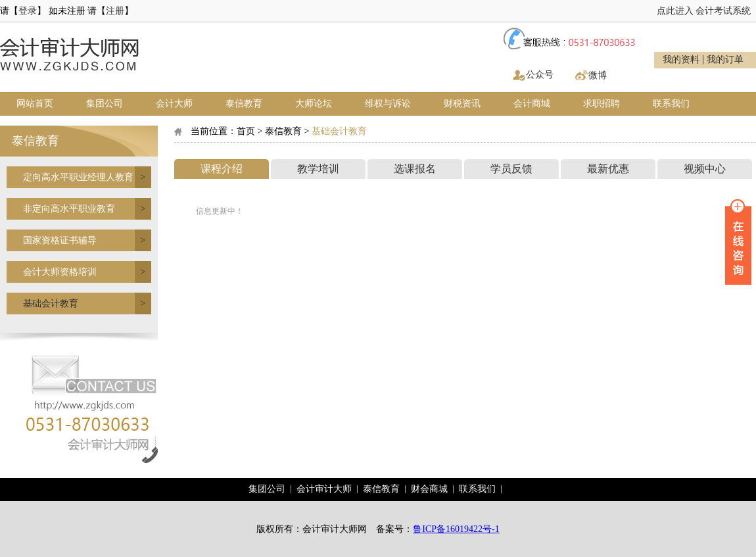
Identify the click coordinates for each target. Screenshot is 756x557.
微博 (598, 75)
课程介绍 (222, 169)
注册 (115, 11)
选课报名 (415, 169)
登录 (28, 11)
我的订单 (725, 60)
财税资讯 (462, 104)
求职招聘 (602, 104)
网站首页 (35, 104)
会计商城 (532, 104)
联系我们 (671, 104)
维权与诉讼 (388, 104)
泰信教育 (244, 104)
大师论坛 (314, 104)
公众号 (540, 75)
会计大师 (174, 104)
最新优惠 (608, 169)
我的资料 (681, 60)
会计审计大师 (324, 489)
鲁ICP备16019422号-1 (456, 529)
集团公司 (105, 104)
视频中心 (705, 169)
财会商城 (429, 489)
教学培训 (318, 169)
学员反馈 (511, 169)
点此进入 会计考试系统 (704, 11)
